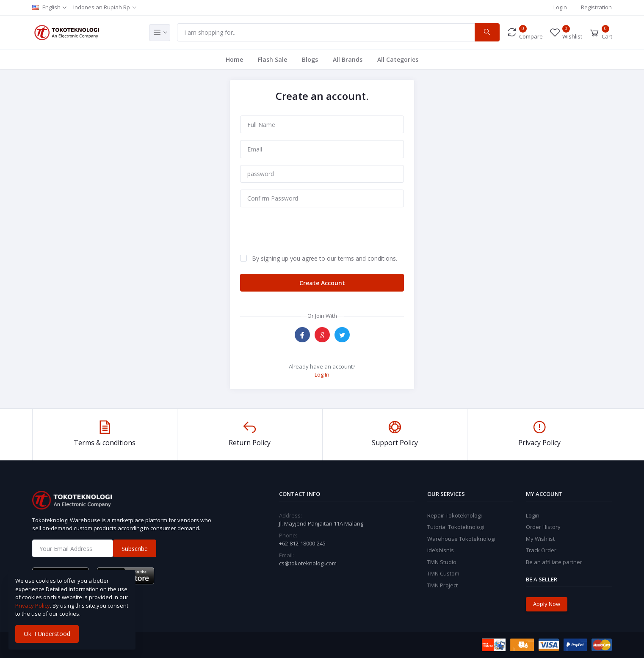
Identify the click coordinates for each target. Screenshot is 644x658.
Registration (596, 7)
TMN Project (442, 585)
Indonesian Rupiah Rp (102, 7)
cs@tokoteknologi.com (308, 563)
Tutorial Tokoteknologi (456, 527)
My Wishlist (540, 539)
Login (560, 7)
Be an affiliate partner (554, 562)
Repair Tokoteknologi (455, 515)
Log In (322, 374)
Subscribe (135, 549)
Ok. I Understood (47, 634)
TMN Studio (442, 562)
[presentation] (304, 231)
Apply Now (547, 604)
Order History (543, 527)
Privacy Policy (33, 606)
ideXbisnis (441, 550)
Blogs (310, 59)
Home (234, 59)
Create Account (322, 283)
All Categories (398, 59)
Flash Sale (272, 59)
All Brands (348, 59)
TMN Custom (443, 573)
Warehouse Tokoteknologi (461, 539)
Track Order (541, 550)
